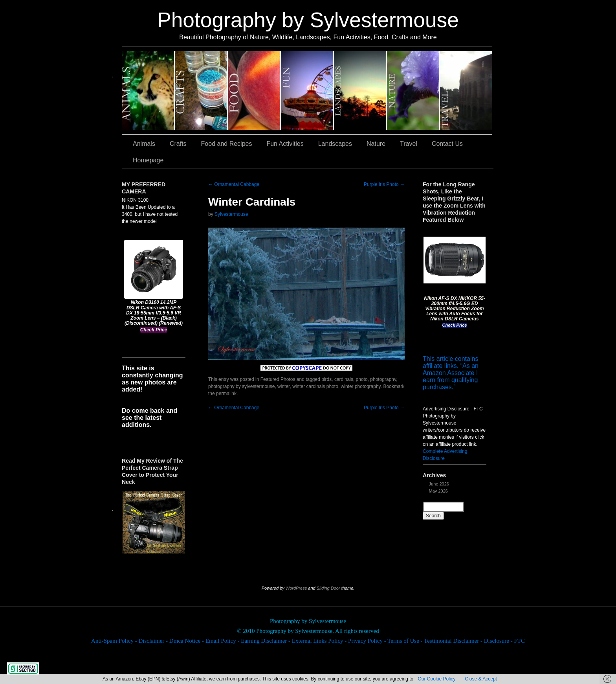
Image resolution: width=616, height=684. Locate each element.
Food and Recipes (254, 90)
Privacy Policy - (368, 641)
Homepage (148, 160)
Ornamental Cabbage (234, 184)
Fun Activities (307, 90)
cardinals (344, 379)
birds (326, 379)
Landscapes (360, 90)
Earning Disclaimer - (266, 641)
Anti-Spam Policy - (115, 641)
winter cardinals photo (315, 386)
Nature (413, 90)
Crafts (201, 90)
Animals (148, 90)
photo (362, 379)
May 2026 (438, 491)
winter (283, 386)
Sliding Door (328, 588)
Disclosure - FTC (504, 641)
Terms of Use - (406, 641)
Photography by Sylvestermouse (308, 20)
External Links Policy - (320, 641)
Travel (466, 90)
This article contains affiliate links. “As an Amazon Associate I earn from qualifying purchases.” (451, 373)
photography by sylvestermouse (241, 386)
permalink (226, 393)
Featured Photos (278, 379)
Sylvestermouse (231, 214)
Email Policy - (223, 641)
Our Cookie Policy (436, 679)
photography (383, 379)
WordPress (296, 588)
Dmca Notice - (187, 641)
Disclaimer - (154, 641)
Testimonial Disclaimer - (454, 641)
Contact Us (447, 144)
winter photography (361, 386)
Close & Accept (481, 679)
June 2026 (439, 484)
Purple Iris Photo (384, 184)
